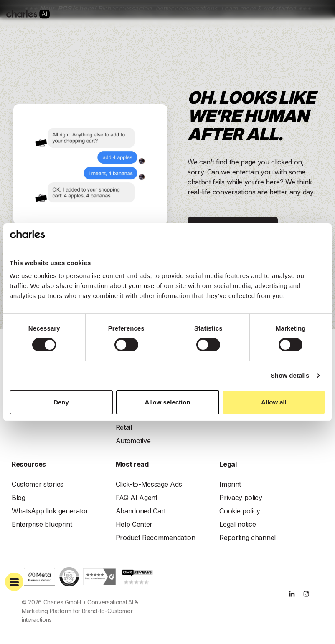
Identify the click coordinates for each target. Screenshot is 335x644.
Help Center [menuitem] (134, 524)
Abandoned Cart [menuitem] (141, 511)
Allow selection (167, 402)
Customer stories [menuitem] (38, 484)
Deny (61, 402)
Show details (290, 375)
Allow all (274, 402)
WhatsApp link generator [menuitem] (50, 511)
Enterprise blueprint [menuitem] (42, 524)
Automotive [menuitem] (133, 441)
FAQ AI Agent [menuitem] (137, 498)
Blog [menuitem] (19, 498)
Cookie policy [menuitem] (240, 511)
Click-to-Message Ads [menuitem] (149, 484)
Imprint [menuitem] (230, 484)
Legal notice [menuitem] (237, 524)
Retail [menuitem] (124, 427)
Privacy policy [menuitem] (241, 498)
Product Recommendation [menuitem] (156, 538)
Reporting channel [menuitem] (247, 538)
